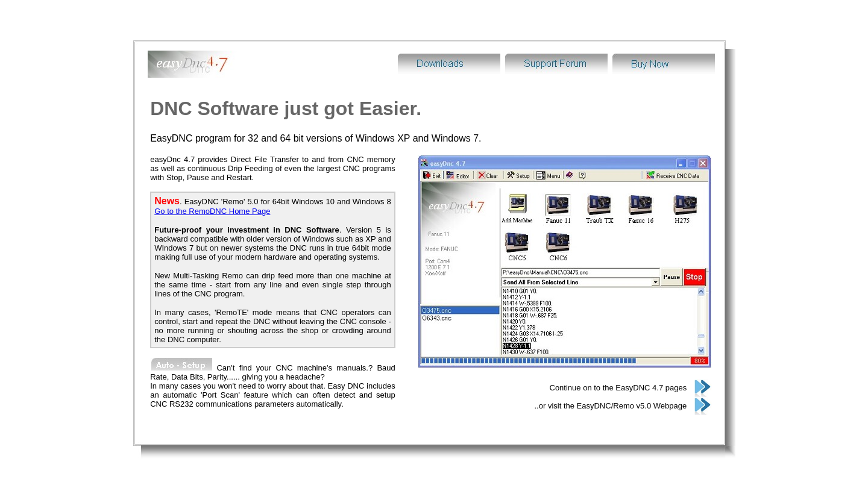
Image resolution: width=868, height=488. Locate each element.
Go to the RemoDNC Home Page (212, 188)
